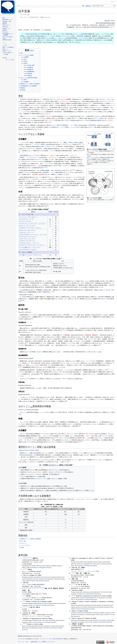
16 (63, 330)
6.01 (26, 588)
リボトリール (32, 245)
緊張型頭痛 (79, 352)
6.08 (41, 588)
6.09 (44, 588)
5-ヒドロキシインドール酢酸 (42, 479)
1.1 (25, 558)
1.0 (24, 558)
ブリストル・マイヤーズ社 (31, 116)
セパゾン (32, 241)
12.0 (24, 624)
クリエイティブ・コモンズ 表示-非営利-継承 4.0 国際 (53, 639)
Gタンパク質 (90, 436)
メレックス (31, 239)
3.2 (27, 569)
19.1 (75, 595)
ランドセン (40, 245)
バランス (36, 235)
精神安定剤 (32, 103)
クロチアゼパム (23, 219)
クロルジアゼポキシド (35, 105)
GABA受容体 (30, 36)
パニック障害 (25, 34)
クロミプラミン (55, 470)
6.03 (30, 588)
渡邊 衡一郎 (109, 21)
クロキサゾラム (23, 241)
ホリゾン (36, 243)
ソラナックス (33, 224)
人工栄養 (107, 299)
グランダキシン (32, 217)
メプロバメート (64, 101)
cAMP (75, 436)
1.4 (30, 558)
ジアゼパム (99, 108)
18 (27, 343)
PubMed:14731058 (83, 600)
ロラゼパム (22, 226)
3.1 (25, 569)
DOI (50, 568)
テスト (55, 488)
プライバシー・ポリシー (24, 642)
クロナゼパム (23, 245)
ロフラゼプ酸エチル (25, 248)
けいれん (71, 105)
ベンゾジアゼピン (26, 545)
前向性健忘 (38, 361)
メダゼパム (22, 233)
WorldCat (46, 568)
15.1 (75, 573)
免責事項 (44, 642)
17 (74, 339)
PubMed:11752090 (40, 605)
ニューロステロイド (32, 157)
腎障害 (24, 297)
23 (50, 506)
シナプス (63, 438)
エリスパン (32, 237)
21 (41, 399)
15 (32, 318)
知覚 (86, 341)
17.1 (75, 584)
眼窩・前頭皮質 (39, 174)
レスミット (30, 233)
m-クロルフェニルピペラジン (33, 472)
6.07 (39, 588)
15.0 (73, 573)
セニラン (38, 228)
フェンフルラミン (30, 474)
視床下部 (57, 170)
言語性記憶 (37, 363)
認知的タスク (26, 363)
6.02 (28, 588)
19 (21, 367)
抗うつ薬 (23, 541)
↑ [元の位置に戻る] (22, 564)
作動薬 (99, 120)
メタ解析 (58, 370)
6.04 (33, 588)
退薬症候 (89, 335)
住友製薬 (101, 118)
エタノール (73, 155)
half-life (102, 281)
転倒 (53, 297)
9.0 (24, 607)
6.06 (37, 588)
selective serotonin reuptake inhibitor (29, 450)
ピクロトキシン (53, 157)
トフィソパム (23, 217)
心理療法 (45, 290)
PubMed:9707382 (83, 566)
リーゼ (31, 219)
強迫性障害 (33, 34)
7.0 (24, 595)
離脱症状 (95, 335)
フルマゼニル (28, 172)
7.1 (25, 595)
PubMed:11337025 (42, 622)
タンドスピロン (109, 120)
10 (83, 150)
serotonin (21, 410)
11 (45, 167)
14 (22, 300)
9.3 (29, 607)
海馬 (52, 170)
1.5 (32, 558)
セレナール (31, 231)
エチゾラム (22, 221)
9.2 (27, 607)
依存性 (24, 38)
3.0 (24, 569)
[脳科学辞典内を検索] (104, 6)
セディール (38, 255)
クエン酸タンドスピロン (26, 255)
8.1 (25, 601)
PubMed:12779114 (109, 615)
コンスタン (41, 224)
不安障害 (43, 34)
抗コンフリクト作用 (51, 120)
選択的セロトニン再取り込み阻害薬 (47, 40)
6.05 (35, 588)
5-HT (76, 434)
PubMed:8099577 (90, 594)
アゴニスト (64, 36)
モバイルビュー (51, 642)
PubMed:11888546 (98, 622)
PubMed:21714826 (37, 568)
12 (72, 170)
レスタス (23, 15)
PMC (72, 616)
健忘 (26, 361)
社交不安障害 (87, 40)
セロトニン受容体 (79, 34)
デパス (29, 221)
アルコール (55, 99)
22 (57, 437)
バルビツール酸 (64, 99)
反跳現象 (67, 335)
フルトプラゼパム (24, 250)
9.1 (25, 607)
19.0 (73, 595)
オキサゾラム (23, 231)
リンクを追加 (11, 60)
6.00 (24, 588)
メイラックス (36, 248)
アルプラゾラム (23, 224)
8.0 (24, 601)
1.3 (29, 558)
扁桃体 (48, 170)
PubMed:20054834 (81, 609)
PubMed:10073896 (57, 628)
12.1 (26, 624)
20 (41, 374)
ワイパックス (31, 226)
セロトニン (24, 543)
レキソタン (31, 228)
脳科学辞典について (36, 642)
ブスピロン (67, 116)
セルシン (29, 243)
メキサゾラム (23, 239)
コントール (43, 235)
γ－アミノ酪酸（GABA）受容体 (68, 143)
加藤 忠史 (78, 27)
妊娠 (99, 297)
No (46, 514)
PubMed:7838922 (35, 581)
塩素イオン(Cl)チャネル (48, 147)
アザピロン (49, 116)
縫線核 (43, 170)
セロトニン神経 (103, 438)
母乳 (76, 299)
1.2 (27, 558)
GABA (28, 160)
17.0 (73, 584)
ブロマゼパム (23, 228)
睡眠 (45, 374)
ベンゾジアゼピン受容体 (53, 36)
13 (68, 174)
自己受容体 (78, 438)
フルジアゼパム (23, 237)
